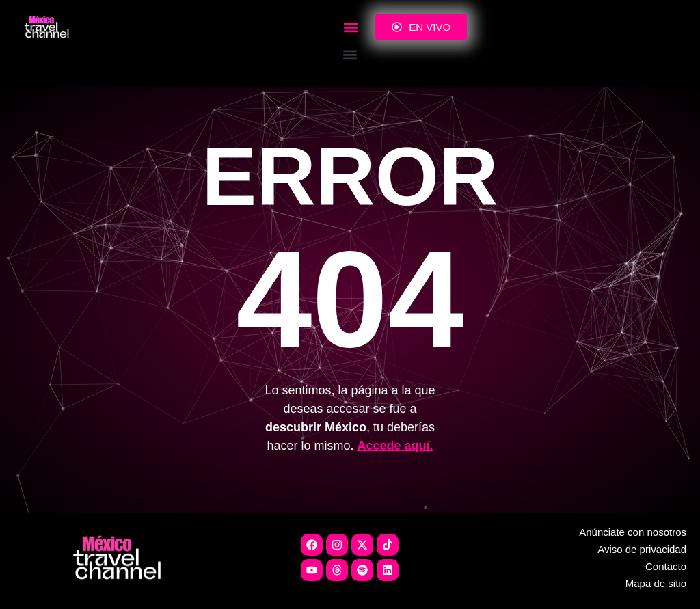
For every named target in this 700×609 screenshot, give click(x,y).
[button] (350, 27)
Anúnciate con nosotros (633, 532)
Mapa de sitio (656, 583)
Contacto (666, 566)
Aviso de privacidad (642, 549)
